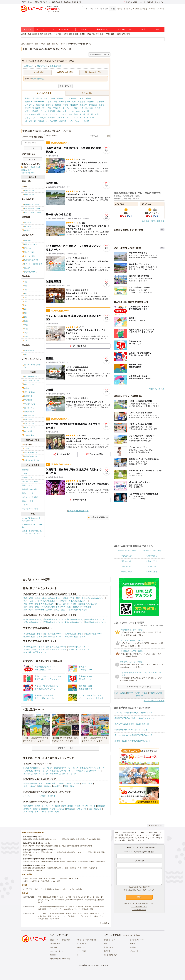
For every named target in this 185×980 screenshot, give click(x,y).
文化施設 (36, 108)
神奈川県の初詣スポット (75, 637)
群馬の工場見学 (28, 846)
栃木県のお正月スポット (56, 647)
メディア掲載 (81, 951)
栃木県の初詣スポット (53, 634)
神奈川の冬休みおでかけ (95, 622)
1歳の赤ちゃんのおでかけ (152, 551)
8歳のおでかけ (126, 572)
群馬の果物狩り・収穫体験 (32, 870)
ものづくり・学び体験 (30, 497)
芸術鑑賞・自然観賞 (29, 489)
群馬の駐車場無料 (63, 852)
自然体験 (25, 470)
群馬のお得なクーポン (31, 852)
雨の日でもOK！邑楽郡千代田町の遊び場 (132, 724)
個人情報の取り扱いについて (139, 887)
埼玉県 (145, 693)
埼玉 (60, 34)
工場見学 (83, 105)
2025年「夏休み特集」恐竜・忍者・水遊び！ (31, 519)
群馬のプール (86, 839)
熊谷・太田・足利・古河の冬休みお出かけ (41, 601)
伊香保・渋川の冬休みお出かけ (74, 601)
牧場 (82, 98)
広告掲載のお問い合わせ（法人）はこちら (139, 890)
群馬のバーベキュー (53, 839)
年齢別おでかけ (102, 29)
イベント (41, 29)
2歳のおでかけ (126, 556)
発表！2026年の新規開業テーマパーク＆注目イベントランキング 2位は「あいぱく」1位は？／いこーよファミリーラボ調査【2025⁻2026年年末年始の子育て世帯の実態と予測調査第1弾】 (71, 900)
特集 (158, 29)
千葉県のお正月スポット (56, 649)
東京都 (159, 693)
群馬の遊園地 (28, 839)
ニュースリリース (57, 951)
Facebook (54, 955)
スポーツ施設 (72, 108)
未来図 (132, 944)
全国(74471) (29, 66)
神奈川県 (139, 696)
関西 (89, 34)
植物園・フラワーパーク (35, 102)
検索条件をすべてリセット (99, 54)
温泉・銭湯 (62, 111)
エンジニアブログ (110, 955)
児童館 (28, 111)
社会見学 (74, 105)
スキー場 (85, 111)
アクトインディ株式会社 (132, 935)
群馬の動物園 (39, 839)
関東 (41, 34)
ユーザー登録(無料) (147, 2)
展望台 (101, 105)
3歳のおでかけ (152, 556)
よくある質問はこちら (139, 907)
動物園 (60, 98)
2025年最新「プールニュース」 (32, 526)
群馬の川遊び (28, 855)
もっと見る (104, 923)
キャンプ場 (52, 102)
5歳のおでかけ (152, 561)
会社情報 (133, 947)
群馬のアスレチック (79, 852)
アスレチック (59, 108)
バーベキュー (65, 102)
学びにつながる (73, 783)
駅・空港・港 (31, 121)
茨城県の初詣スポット (33, 634)
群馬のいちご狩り (89, 868)
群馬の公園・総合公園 (96, 852)
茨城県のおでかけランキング (66, 768)
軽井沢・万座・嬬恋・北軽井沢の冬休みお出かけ (84, 598)
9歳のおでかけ (152, 572)
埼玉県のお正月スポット (34, 649)
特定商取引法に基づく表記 (60, 959)
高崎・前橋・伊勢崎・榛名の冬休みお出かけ (42, 598)
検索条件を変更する (98, 517)
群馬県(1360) (55, 66)
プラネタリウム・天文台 (35, 118)
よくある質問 (81, 944)
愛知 (70, 34)
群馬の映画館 (60, 861)
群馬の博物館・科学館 (75, 861)
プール (43, 111)
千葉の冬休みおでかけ (53, 622)
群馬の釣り (66, 839)
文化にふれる (87, 783)
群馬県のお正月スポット (79, 647)
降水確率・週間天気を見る (153, 221)
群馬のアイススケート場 (59, 868)
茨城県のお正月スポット (34, 647)
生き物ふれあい (28, 478)
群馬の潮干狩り (75, 868)
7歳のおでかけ (152, 566)
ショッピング (66, 114)
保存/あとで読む (131, 2)
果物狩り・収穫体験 (96, 102)
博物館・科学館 (62, 105)
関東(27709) (42, 66)
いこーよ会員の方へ (139, 910)
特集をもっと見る (157, 389)
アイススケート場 (32, 114)
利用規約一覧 (55, 944)
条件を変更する (65, 86)
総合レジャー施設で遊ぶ (34, 783)
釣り (74, 102)
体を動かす (58, 786)
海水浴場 (51, 111)
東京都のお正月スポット (79, 649)
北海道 (34, 34)
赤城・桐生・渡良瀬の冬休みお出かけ (40, 604)
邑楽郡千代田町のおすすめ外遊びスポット (132, 741)
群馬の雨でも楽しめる (31, 861)
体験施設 (93, 105)
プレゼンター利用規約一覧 (86, 940)
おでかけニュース (125, 29)
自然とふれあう (30, 786)
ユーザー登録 (28, 889)
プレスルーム (81, 947)
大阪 (93, 34)
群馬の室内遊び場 (47, 861)
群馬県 (137, 693)
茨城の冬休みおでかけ (53, 619)
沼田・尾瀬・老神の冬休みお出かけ (39, 610)
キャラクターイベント (30, 509)
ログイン (160, 2)
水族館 (88, 98)
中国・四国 (110, 34)
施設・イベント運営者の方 (60, 940)
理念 (105, 944)
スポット (27, 29)
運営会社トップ (109, 940)
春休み (120, 9)
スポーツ (25, 474)
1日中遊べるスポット (157, 9)
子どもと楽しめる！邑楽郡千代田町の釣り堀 (133, 735)
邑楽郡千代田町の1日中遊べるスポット (131, 730)
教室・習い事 (80, 114)
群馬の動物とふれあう (58, 846)
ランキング (83, 29)
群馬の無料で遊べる (48, 852)
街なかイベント (28, 501)
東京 (46, 34)
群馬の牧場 (75, 839)
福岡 (128, 34)
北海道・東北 (26, 34)
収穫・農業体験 (45, 786)
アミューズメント (65, 118)
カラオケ (51, 118)
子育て (144, 29)
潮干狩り (49, 105)
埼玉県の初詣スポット (95, 634)
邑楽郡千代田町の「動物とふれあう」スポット (134, 718)
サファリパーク (71, 98)
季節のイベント (28, 493)
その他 (86, 121)
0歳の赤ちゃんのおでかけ (126, 551)
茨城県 (123, 693)
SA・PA (91, 118)
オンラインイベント (61, 29)
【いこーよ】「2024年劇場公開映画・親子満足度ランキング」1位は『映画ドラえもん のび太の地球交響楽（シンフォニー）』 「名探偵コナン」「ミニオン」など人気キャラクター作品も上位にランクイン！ (71, 916)
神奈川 (51, 34)
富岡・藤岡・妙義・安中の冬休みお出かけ (41, 607)
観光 (97, 114)
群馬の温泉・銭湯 (29, 868)
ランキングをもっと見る (154, 701)
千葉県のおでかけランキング (88, 771)
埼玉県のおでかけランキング (62, 771)
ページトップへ (156, 825)
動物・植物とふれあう (55, 783)
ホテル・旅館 (74, 111)
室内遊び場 (30, 98)
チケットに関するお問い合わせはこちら (139, 904)
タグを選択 (33, 159)
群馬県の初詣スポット (74, 634)
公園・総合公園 (86, 108)
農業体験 (40, 105)
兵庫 (102, 34)
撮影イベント (27, 485)
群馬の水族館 (100, 861)
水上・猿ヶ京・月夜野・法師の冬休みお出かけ (77, 604)
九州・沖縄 (121, 34)
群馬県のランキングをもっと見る (139, 687)
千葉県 (152, 693)
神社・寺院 (47, 108)
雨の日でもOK (129, 9)
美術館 (28, 108)
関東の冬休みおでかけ (33, 619)
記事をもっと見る (65, 748)
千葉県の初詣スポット (33, 637)
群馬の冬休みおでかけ (95, 619)
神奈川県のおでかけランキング (63, 774)
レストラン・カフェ (50, 114)
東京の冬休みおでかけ (74, 622)
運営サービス (109, 947)
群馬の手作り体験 (42, 846)
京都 (97, 34)
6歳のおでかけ (126, 566)
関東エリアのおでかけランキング (38, 768)
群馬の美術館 (89, 861)
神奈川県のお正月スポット (35, 652)
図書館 (35, 111)
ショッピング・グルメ (30, 481)
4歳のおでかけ (126, 561)
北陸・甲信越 (80, 34)
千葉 (56, 34)
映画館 (98, 108)
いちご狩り (30, 105)
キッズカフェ (80, 118)
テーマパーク (49, 98)
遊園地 (39, 98)
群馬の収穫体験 (74, 846)
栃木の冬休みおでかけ (74, 619)
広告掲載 (54, 947)
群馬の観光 (96, 839)
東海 (66, 34)
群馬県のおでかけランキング (36, 771)
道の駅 (90, 114)
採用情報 (107, 951)
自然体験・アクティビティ (70, 121)
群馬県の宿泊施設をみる (78, 511)
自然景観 (82, 102)
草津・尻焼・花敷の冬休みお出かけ (76, 607)
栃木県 (130, 693)
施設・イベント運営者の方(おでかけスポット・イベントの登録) (58, 889)
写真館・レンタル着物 (48, 121)
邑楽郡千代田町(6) (38, 79)
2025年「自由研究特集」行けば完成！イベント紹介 (32, 532)
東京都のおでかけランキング (36, 774)
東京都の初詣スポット (53, 637)
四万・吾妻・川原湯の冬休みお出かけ (71, 610)
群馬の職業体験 (87, 846)
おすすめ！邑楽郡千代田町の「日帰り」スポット (135, 713)
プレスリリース (136, 951)
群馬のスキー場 (43, 868)
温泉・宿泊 (69, 786)
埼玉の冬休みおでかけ (33, 622)
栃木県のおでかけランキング (92, 768)
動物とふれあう (142, 9)
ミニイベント (27, 505)
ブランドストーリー (137, 940)
